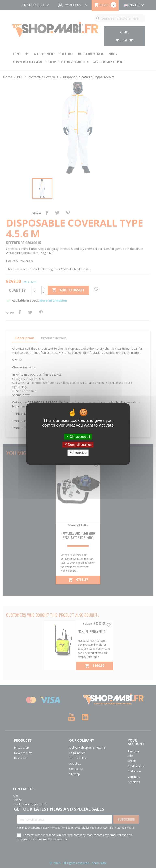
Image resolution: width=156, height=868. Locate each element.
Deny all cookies (78, 445)
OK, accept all (78, 437)
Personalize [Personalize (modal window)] (78, 453)
